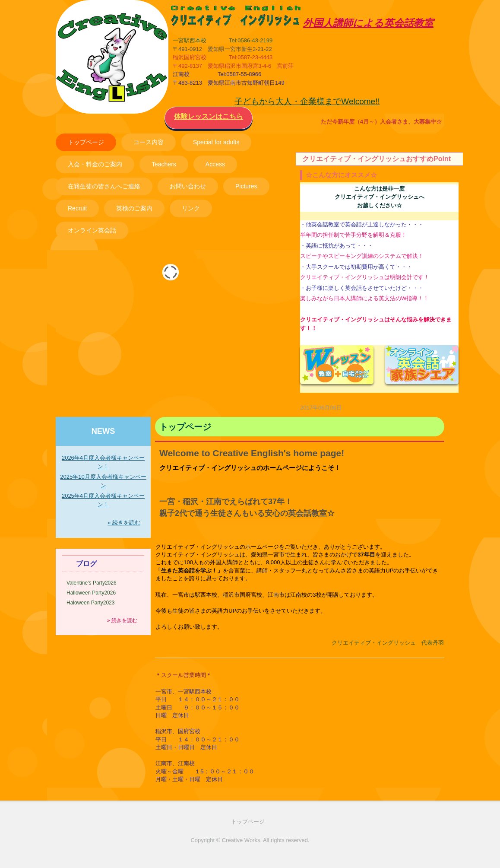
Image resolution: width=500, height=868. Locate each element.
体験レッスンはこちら (209, 116)
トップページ (86, 142)
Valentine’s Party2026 (92, 583)
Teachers (164, 164)
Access (215, 164)
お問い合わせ (188, 186)
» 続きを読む (124, 523)
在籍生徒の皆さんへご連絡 (104, 186)
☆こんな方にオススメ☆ (341, 175)
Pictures (246, 186)
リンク (191, 208)
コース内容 (149, 142)
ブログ (86, 564)
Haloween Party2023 (90, 603)
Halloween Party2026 (91, 593)
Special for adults (216, 142)
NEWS (103, 431)
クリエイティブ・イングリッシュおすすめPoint (377, 159)
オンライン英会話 (92, 230)
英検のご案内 (134, 208)
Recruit (77, 208)
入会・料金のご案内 (95, 164)
